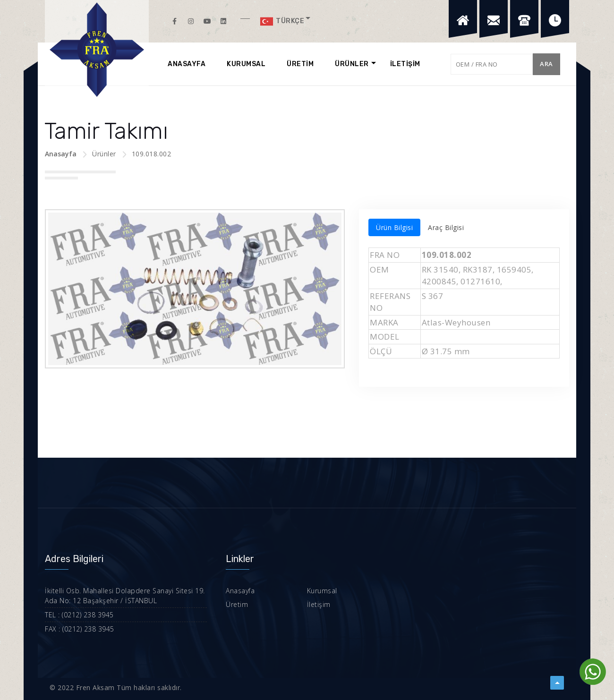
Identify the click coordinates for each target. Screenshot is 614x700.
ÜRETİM (300, 64)
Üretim (237, 604)
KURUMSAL (246, 64)
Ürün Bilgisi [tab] (394, 227)
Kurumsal (322, 591)
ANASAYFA (187, 64)
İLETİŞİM (405, 64)
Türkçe (282, 21)
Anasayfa (61, 154)
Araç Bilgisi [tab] (446, 227)
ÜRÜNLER (352, 64)
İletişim (319, 604)
